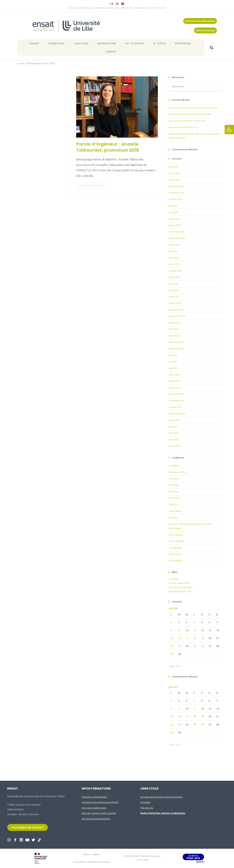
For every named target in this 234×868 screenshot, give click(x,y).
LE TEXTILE (161, 44)
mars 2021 (174, 375)
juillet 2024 (174, 245)
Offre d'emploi (176, 535)
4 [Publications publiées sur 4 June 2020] (194, 622)
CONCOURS (82, 44)
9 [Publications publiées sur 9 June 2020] (179, 630)
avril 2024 (174, 258)
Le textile (173, 518)
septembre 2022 (177, 316)
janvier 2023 (175, 303)
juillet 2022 (174, 323)
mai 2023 (173, 290)
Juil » (178, 666)
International (175, 511)
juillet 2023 (174, 277)
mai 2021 (173, 362)
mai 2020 (173, 433)
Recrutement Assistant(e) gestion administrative (193, 108)
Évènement (174, 498)
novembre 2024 (177, 232)
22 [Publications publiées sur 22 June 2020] (172, 646)
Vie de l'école (175, 554)
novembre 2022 (177, 310)
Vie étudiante (175, 561)
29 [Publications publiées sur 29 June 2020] (172, 654)
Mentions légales (92, 854)
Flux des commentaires (181, 587)
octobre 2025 (175, 199)
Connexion (174, 579)
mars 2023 (174, 297)
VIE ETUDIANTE (136, 44)
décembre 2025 (177, 186)
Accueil (21, 63)
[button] (229, 130)
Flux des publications (179, 583)
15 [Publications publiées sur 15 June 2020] (172, 638)
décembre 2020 (177, 394)
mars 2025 (174, 219)
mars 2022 (174, 336)
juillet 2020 (174, 420)
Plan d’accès (147, 808)
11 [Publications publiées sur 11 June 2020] (195, 630)
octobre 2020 (175, 407)
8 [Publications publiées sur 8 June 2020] (171, 630)
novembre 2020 (177, 401)
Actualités (174, 466)
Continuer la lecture (93, 184)
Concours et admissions (94, 808)
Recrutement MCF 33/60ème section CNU (190, 114)
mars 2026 (174, 173)
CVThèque (174, 485)
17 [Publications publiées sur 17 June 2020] (187, 638)
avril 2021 (174, 368)
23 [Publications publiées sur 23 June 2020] (179, 646)
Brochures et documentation (96, 819)
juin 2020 (173, 427)
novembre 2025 (177, 193)
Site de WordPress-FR (180, 591)
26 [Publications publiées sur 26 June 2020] (202, 646)
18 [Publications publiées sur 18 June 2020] (195, 638)
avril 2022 (174, 329)
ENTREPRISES (184, 44)
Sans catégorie (176, 541)
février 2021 (175, 381)
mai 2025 (173, 212)
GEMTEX (111, 52)
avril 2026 (174, 167)
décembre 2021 (177, 342)
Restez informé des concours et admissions (163, 813)
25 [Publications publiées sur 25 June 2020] (195, 646)
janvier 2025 (175, 225)
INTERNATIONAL (108, 44)
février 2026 (175, 180)
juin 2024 (173, 251)
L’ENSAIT (35, 44)
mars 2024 (174, 264)
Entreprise (174, 492)
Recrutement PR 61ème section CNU (187, 121)
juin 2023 (173, 284)
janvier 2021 (175, 388)
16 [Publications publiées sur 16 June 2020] (179, 638)
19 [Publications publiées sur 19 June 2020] (202, 638)
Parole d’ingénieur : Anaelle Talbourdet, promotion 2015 (108, 147)
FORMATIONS (57, 44)
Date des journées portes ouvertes (99, 813)
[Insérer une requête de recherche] (196, 87)
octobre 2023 (175, 271)
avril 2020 (174, 440)
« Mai (171, 666)
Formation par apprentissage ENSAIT (100, 802)
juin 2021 (173, 355)
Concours (174, 479)
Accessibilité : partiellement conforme (92, 862)
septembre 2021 (177, 349)
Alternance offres (177, 472)
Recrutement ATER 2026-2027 (184, 127)
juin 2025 (173, 206)
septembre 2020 (177, 414)
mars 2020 (174, 446)
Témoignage (175, 548)
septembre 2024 (177, 238)
